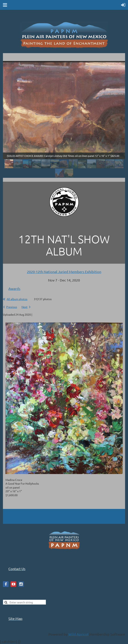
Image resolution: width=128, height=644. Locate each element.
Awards (14, 288)
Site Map (15, 618)
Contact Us (17, 569)
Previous (12, 307)
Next (25, 307)
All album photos (17, 299)
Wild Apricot (78, 634)
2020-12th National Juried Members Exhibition (64, 272)
